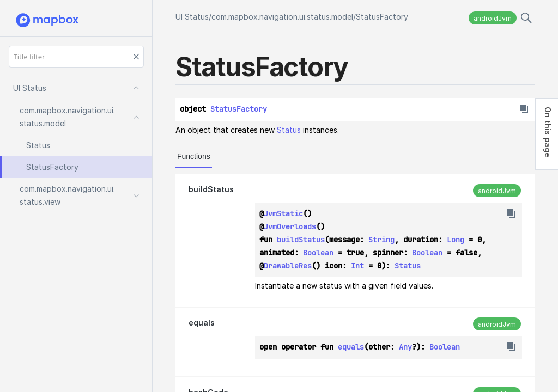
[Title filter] (76, 57)
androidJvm (493, 18)
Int (357, 266)
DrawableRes (288, 266)
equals (202, 323)
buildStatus (211, 189)
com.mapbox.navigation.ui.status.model (282, 17)
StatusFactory (382, 17)
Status (289, 130)
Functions (194, 156)
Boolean (318, 253)
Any (405, 347)
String (381, 240)
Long (456, 240)
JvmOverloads (290, 226)
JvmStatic (283, 213)
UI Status (192, 17)
